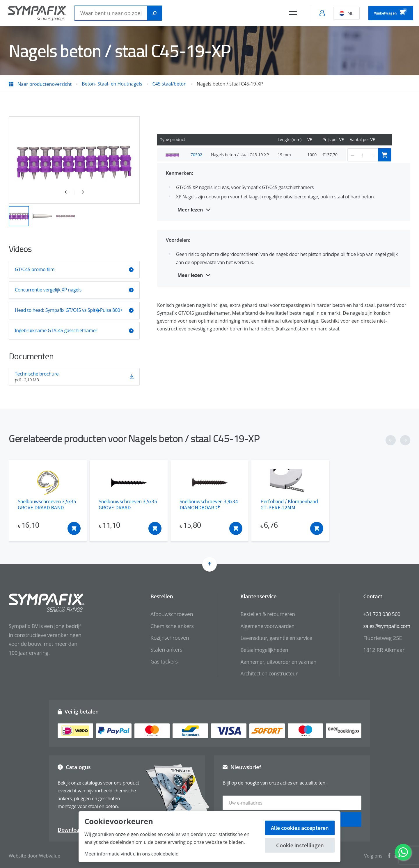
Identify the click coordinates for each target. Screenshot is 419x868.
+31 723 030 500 (380, 614)
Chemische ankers (166, 626)
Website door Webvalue (34, 853)
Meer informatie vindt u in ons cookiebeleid (132, 854)
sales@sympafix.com (386, 626)
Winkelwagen (385, 12)
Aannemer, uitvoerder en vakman (275, 661)
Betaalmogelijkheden (260, 650)
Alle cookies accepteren (300, 828)
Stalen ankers (161, 650)
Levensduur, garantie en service (272, 638)
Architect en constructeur (265, 673)
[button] (70, 193)
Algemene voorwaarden (263, 626)
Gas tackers (159, 661)
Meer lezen (190, 210)
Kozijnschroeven (164, 638)
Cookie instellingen (300, 845)
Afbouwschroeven (166, 614)
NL (334, 13)
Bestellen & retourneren (263, 614)
